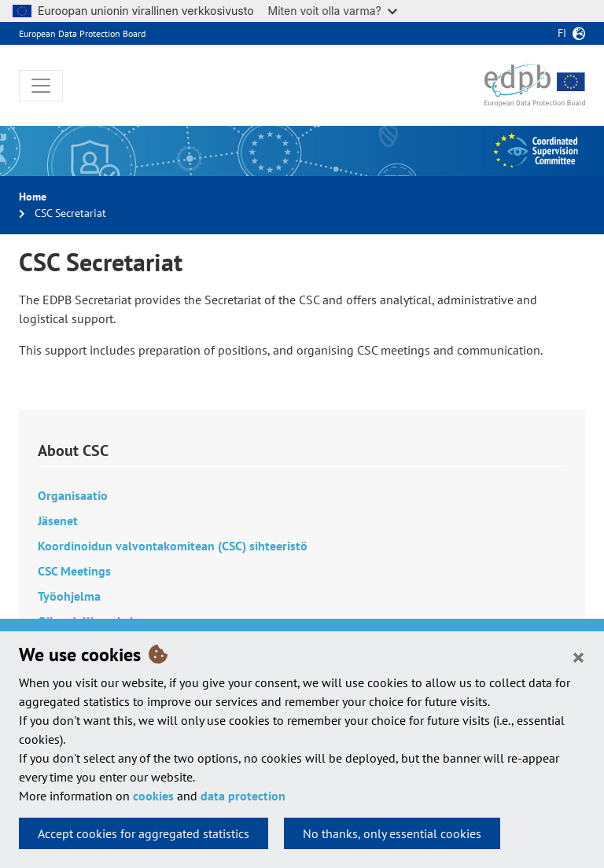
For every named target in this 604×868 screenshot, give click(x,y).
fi (562, 33)
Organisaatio (73, 495)
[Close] (578, 657)
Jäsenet (58, 520)
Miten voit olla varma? (333, 11)
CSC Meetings (74, 571)
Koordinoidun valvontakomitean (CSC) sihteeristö (173, 546)
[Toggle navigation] (41, 86)
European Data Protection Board (82, 33)
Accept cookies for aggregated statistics (144, 833)
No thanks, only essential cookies (392, 833)
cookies (153, 796)
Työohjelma (69, 596)
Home (33, 197)
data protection (243, 796)
